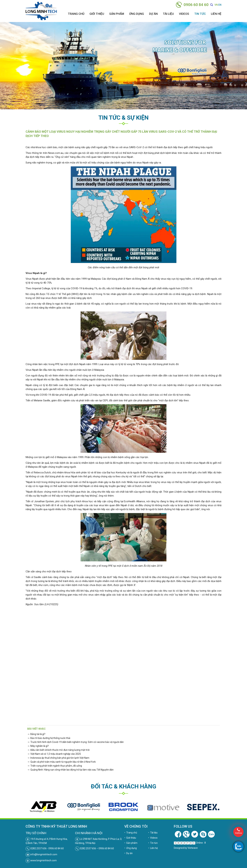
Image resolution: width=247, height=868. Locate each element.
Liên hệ (216, 14)
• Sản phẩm (131, 843)
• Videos (153, 838)
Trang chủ (76, 14)
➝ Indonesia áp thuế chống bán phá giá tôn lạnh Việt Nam (58, 758)
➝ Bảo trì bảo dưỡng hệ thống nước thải (49, 738)
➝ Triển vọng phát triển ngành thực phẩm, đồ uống (55, 766)
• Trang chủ (131, 833)
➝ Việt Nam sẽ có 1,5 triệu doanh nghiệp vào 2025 (54, 754)
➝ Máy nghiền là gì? (38, 746)
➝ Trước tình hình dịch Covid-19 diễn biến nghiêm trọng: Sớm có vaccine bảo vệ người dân (75, 742)
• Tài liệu (153, 833)
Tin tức (200, 14)
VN (216, 5)
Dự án (153, 14)
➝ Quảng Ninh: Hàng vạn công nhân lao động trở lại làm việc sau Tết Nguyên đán (70, 770)
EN (220, 5)
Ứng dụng (137, 14)
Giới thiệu (97, 14)
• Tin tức (153, 843)
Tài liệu (168, 14)
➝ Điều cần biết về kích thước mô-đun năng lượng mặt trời (58, 750)
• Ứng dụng (131, 848)
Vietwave (193, 848)
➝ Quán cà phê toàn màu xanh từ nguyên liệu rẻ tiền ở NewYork (61, 762)
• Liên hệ (153, 848)
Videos (184, 14)
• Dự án (128, 853)
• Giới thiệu (130, 838)
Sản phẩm (117, 14)
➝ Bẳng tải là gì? (36, 734)
